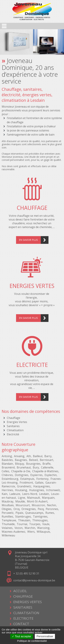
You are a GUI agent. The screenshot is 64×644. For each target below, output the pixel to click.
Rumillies (7, 517)
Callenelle (47, 467)
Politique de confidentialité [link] (32, 641)
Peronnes (52, 509)
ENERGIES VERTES (28, 602)
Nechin (51, 505)
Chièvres (7, 475)
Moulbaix (8, 505)
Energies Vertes (17, 422)
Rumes (50, 513)
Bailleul (38, 456)
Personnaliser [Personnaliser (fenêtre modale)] (45, 636)
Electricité (13, 434)
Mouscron (38, 505)
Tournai (22, 524)
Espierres (36, 475)
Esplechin (51, 475)
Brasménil (8, 467)
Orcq (16, 509)
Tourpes (35, 524)
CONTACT (21, 624)
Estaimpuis (27, 479)
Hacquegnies (42, 486)
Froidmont (26, 483)
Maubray (8, 501)
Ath (29, 456)
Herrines (7, 490)
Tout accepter (22, 636)
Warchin (30, 528)
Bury (36, 467)
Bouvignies (33, 464)
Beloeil (33, 460)
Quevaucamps (34, 513)
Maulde (20, 501)
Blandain (7, 464)
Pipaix (19, 513)
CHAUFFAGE (23, 596)
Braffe (47, 464)
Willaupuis (43, 532)
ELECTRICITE (23, 618)
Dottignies (22, 475)
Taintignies (40, 517)
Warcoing (43, 528)
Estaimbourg (10, 479)
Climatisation (15, 430)
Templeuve (9, 520)
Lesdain (44, 494)
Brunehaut (24, 467)
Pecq (41, 509)
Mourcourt (23, 505)
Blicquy (20, 464)
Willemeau (8, 535)
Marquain (48, 498)
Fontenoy (42, 479)
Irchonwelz (53, 490)
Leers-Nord (30, 494)
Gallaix (39, 483)
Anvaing (19, 456)
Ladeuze (15, 494)
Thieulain (24, 520)
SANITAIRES (23, 607)
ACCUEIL (20, 591)
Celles (5, 471)
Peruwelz (8, 513)
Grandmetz (24, 486)
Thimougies (40, 520)
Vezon (19, 528)
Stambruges (23, 517)
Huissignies (37, 490)
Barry (48, 456)
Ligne (22, 498)
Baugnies (21, 460)
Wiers (31, 532)
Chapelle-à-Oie (21, 471)
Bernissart (47, 460)
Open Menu (4, 26)
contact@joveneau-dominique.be (34, 580)
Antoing (7, 456)
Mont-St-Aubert (37, 501)
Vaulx (46, 524)
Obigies (7, 509)
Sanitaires (13, 426)
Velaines (7, 528)
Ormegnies (29, 509)
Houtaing (21, 490)
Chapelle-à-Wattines (45, 471)
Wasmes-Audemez (13, 532)
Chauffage (13, 418)
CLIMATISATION (26, 613)
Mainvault (34, 498)
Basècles (7, 460)
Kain (5, 494)
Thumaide (8, 524)
